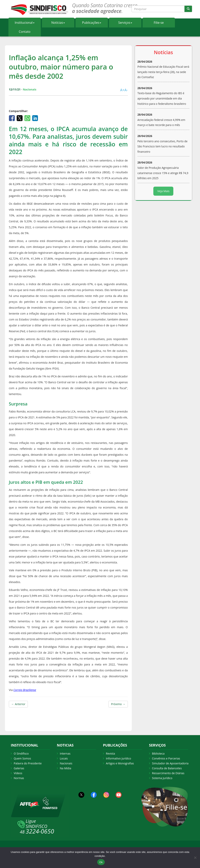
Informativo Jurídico (119, 758)
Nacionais (66, 763)
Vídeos (18, 773)
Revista (110, 753)
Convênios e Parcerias (166, 758)
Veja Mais (163, 191)
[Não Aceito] (195, 858)
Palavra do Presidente (28, 763)
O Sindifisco (21, 753)
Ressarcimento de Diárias (168, 773)
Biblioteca (158, 753)
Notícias (58, 23)
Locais (64, 758)
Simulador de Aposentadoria (170, 763)
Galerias (19, 768)
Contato (25, 32)
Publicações (92, 23)
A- (126, 90)
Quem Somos (22, 758)
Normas (19, 778)
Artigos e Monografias (120, 763)
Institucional (25, 23)
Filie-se (159, 23)
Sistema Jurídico (162, 778)
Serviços (125, 23)
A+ (122, 90)
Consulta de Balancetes (167, 768)
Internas (65, 753)
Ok (101, 862)
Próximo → (118, 704)
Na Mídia (65, 768)
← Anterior (18, 704)
